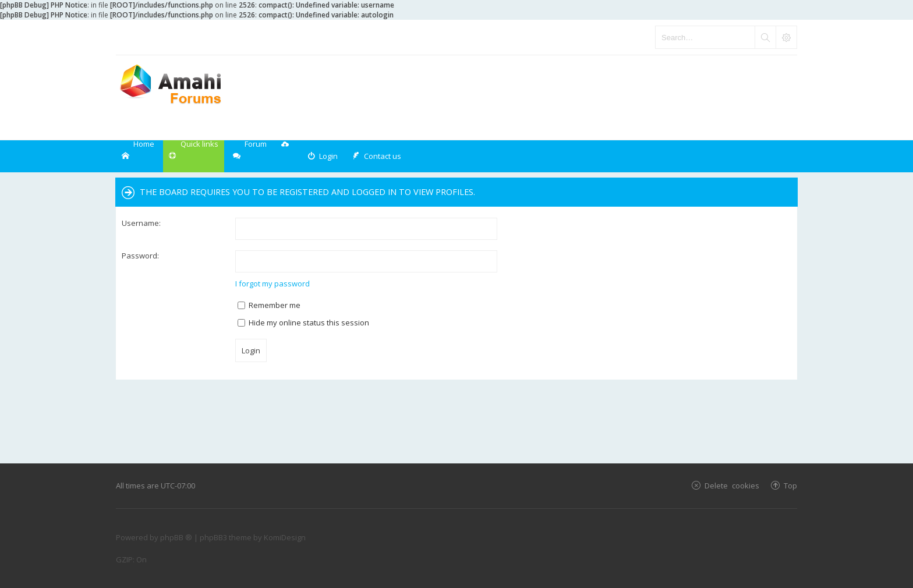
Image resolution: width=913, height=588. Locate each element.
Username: (141, 223)
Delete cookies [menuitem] (732, 485)
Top (790, 485)
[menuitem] (323, 156)
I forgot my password (273, 284)
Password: (140, 256)
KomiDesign (285, 537)
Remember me (269, 305)
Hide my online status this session (303, 323)
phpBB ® (176, 537)
